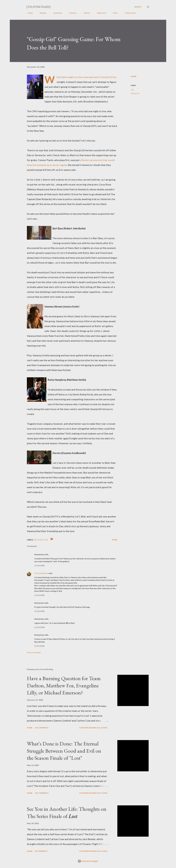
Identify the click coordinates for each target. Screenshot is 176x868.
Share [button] (134, 76)
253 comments (42, 728)
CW (132, 90)
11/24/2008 (39, 565)
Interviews (56, 13)
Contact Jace (129, 13)
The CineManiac (41, 573)
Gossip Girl (135, 93)
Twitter (85, 13)
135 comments (42, 793)
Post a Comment (34, 652)
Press (114, 13)
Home (29, 13)
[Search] (138, 7)
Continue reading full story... (94, 728)
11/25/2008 (39, 646)
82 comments (41, 851)
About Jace (100, 13)
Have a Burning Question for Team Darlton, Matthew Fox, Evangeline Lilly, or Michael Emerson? (64, 685)
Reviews (42, 13)
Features (71, 13)
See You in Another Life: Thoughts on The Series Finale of (67, 812)
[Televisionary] (39, 7)
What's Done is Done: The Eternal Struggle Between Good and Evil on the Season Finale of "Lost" (64, 751)
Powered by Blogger (88, 861)
